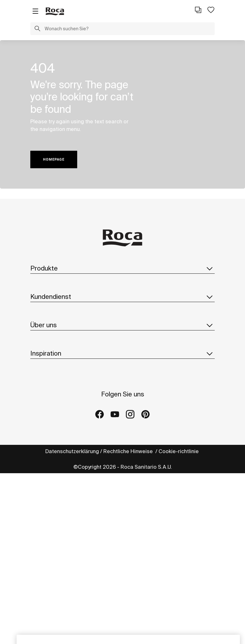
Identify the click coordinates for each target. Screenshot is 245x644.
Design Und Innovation (57, 418)
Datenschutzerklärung (72, 622)
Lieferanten (45, 444)
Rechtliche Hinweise (129, 622)
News (37, 431)
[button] (37, 29)
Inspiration (122, 478)
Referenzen (45, 518)
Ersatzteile (43, 308)
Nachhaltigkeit (48, 406)
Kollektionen (45, 283)
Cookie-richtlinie (179, 622)
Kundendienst (122, 330)
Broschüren (44, 295)
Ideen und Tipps (50, 493)
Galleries (41, 531)
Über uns (122, 366)
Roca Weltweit (48, 393)
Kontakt (40, 344)
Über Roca (43, 380)
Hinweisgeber (48, 457)
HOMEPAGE (54, 159)
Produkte (122, 268)
